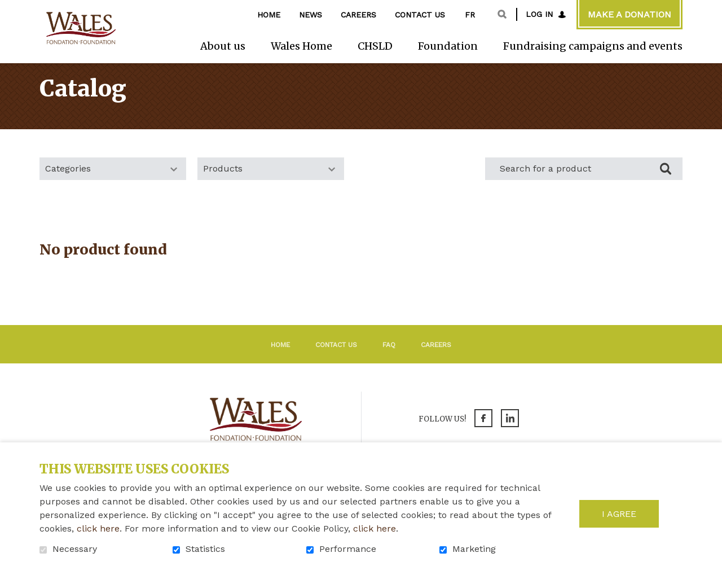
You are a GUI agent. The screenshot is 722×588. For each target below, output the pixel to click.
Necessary (75, 549)
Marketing (474, 549)
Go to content (9, 9)
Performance (348, 549)
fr (470, 15)
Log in (539, 14)
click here (98, 528)
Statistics (205, 549)
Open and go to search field (502, 14)
